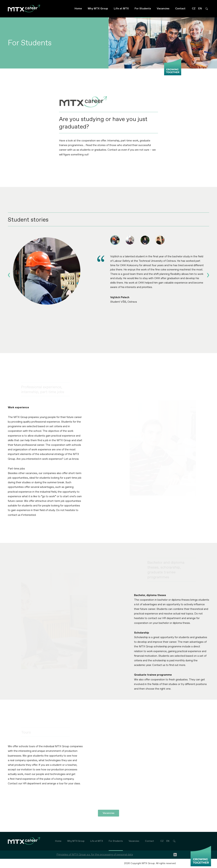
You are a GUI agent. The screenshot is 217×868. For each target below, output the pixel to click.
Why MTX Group (98, 9)
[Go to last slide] (9, 275)
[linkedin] (175, 855)
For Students (143, 9)
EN (200, 9)
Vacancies (163, 9)
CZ (194, 9)
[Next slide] (208, 275)
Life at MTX (121, 9)
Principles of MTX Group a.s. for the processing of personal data (95, 855)
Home (78, 9)
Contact (180, 9)
